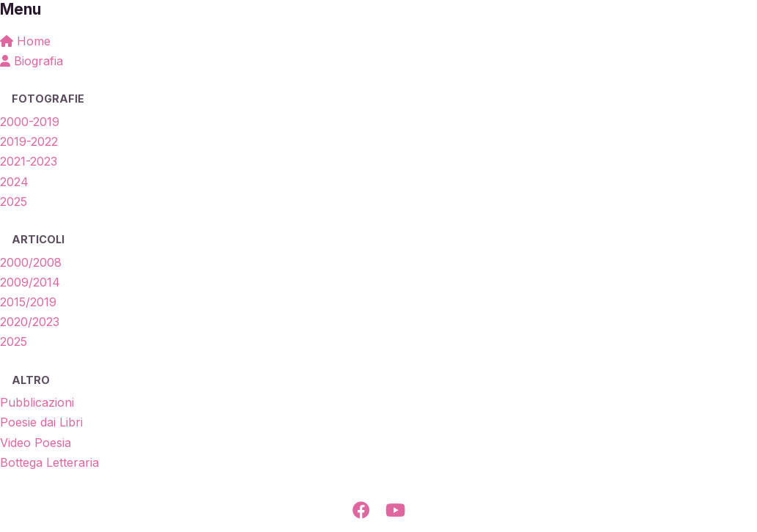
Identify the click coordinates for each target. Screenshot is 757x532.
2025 (14, 202)
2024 (14, 182)
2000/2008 (31, 262)
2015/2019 (28, 302)
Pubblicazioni (37, 402)
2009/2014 (30, 282)
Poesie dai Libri (41, 422)
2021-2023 (29, 161)
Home (25, 41)
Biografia (32, 61)
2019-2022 (29, 141)
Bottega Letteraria (49, 462)
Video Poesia (36, 443)
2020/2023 (30, 322)
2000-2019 (30, 122)
